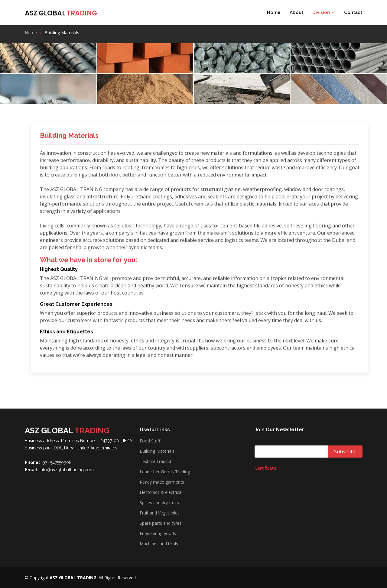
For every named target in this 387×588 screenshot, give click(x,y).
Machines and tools (159, 544)
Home (274, 12)
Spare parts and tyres (161, 523)
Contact (353, 12)
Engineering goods (158, 534)
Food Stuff (150, 441)
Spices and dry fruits (159, 503)
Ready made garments (162, 482)
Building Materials (157, 451)
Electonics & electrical (161, 492)
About (296, 12)
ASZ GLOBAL (61, 13)
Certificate (265, 468)
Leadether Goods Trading (165, 472)
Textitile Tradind (155, 462)
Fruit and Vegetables (160, 513)
